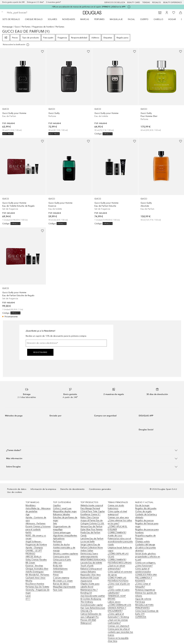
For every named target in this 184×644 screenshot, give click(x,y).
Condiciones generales (100, 489)
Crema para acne (61, 557)
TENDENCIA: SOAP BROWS (117, 597)
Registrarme (40, 352)
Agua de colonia (143, 599)
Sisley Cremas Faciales (36, 560)
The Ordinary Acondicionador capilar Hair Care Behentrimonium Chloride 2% (93, 606)
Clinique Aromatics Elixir (37, 569)
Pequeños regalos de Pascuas (145, 537)
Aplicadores (59, 539)
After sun (57, 563)
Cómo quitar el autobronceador (143, 570)
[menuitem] (13, 19)
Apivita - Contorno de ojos (36, 519)
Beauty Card (134, 2)
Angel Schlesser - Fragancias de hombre (36, 543)
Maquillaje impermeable (64, 587)
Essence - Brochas (34, 566)
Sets (55, 523)
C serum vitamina (61, 578)
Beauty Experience (173, 2)
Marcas (85, 19)
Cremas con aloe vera (118, 517)
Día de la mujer (142, 505)
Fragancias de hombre (43, 27)
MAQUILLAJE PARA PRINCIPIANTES (144, 606)
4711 (28, 599)
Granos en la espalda (118, 638)
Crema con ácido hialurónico (116, 507)
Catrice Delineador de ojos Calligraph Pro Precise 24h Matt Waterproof (91, 618)
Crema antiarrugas (62, 533)
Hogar (172, 19)
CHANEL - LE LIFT (34, 551)
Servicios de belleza (115, 2)
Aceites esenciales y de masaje (64, 549)
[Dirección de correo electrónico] (66, 343)
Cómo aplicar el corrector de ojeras (120, 573)
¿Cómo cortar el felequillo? (143, 585)
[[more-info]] (16, 45)
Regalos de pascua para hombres (147, 531)
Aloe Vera (112, 641)
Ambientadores (60, 569)
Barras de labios (61, 584)
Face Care (58, 590)
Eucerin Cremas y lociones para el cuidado (38, 528)
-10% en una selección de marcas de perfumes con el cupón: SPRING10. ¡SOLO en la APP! (89, 7)
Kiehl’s (28, 533)
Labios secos (114, 602)
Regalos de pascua (144, 520)
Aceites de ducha (61, 545)
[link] (23, 92)
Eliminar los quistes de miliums (146, 594)
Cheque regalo (34, 19)
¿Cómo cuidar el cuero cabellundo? (119, 591)
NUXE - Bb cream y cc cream (36, 537)
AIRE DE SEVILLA (33, 557)
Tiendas (146, 2)
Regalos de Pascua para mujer (147, 525)
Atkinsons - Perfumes (36, 523)
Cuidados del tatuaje (145, 545)
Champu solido (143, 542)
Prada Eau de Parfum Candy (90, 534)
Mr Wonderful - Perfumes (37, 575)
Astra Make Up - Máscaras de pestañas (38, 510)
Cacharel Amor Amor (36, 578)
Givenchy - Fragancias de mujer (38, 591)
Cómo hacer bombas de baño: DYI (147, 612)
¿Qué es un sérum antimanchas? (116, 567)
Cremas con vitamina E (119, 626)
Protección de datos (17, 489)
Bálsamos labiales (62, 514)
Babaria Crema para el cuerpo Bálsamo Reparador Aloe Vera (91, 572)
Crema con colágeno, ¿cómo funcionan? (146, 564)
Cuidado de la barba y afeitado (146, 516)
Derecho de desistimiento (73, 489)
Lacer (28, 596)
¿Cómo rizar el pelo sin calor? (119, 585)
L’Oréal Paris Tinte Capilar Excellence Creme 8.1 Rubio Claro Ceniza (93, 514)
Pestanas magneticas (145, 590)
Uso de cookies (15, 492)
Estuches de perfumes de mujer (65, 519)
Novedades (69, 19)
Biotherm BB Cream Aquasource (90, 579)
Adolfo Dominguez (35, 572)
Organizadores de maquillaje (62, 528)
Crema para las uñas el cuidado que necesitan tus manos (120, 632)
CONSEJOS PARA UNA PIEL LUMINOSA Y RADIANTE (146, 578)
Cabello (158, 19)
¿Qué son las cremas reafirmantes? (118, 621)
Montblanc (31, 505)
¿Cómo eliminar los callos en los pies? (120, 522)
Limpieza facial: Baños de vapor (120, 549)
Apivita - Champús (34, 548)
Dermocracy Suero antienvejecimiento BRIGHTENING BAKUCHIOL (93, 557)
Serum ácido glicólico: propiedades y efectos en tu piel (148, 557)
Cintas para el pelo (62, 560)
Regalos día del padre (146, 508)
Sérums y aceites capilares (66, 554)
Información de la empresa (43, 489)
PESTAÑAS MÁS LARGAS (120, 563)
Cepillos (57, 505)
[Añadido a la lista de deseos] (42, 52)
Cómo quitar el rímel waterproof (117, 513)
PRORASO (30, 554)
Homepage (8, 27)
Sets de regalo (11, 19)
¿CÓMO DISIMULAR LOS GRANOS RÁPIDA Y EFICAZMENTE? (119, 608)
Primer (56, 575)
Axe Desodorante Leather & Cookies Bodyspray (93, 597)
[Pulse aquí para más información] (129, 7)
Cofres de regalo (143, 511)
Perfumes (99, 19)
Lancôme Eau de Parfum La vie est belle (92, 540)
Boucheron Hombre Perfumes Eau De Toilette (37, 585)
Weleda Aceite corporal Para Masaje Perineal (92, 507)
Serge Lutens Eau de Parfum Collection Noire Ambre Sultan (92, 548)
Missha (29, 581)
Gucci (17, 27)
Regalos (157, 2)
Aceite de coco (115, 536)
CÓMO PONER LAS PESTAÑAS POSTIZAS (118, 579)
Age (28, 514)
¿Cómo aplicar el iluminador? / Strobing (118, 615)
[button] (92, 450)
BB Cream (30, 563)
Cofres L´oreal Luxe (62, 508)
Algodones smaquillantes (65, 536)
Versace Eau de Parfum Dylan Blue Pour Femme (91, 528)
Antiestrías (58, 572)
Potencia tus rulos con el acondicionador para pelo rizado (120, 542)
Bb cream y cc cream (63, 581)
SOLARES (53, 19)
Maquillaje (116, 19)
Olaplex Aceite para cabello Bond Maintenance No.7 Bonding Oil (90, 588)
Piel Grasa (140, 602)
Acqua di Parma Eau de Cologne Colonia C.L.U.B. (92, 522)
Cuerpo (144, 19)
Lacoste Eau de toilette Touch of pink (91, 564)
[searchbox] (28, 13)
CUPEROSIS (141, 617)
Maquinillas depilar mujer (65, 511)
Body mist (58, 566)
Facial (131, 19)
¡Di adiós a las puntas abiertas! (146, 549)
